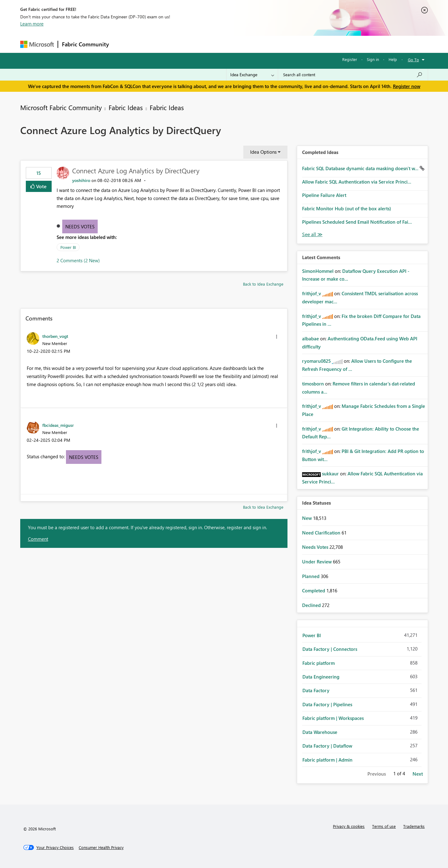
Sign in (373, 59)
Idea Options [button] (263, 152)
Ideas (176, 44)
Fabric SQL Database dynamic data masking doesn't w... (361, 168)
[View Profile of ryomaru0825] (316, 361)
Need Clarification (322, 533)
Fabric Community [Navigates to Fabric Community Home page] (85, 44)
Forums (123, 44)
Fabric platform (319, 663)
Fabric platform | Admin (327, 760)
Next (418, 774)
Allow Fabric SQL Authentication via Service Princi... (357, 182)
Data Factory (316, 690)
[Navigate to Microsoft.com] (37, 44)
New (308, 518)
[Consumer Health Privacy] (101, 847)
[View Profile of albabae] (310, 338)
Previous (377, 774)
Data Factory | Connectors (330, 649)
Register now (407, 86)
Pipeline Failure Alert (324, 195)
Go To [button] (413, 60)
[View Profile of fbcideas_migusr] (58, 425)
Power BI (68, 247)
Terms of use (384, 826)
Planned (311, 576)
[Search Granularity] (252, 75)
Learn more (32, 24)
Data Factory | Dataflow (327, 746)
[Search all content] (353, 75)
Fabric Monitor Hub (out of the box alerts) (347, 208)
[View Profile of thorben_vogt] (55, 336)
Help (393, 59)
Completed (314, 590)
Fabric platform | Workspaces (333, 718)
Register (350, 59)
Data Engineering (321, 677)
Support (282, 44)
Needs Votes (80, 226)
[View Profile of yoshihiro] (81, 180)
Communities (204, 44)
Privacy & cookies (349, 826)
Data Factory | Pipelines (327, 704)
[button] (277, 337)
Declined (312, 605)
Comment (38, 539)
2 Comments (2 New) (78, 260)
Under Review (317, 562)
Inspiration (150, 44)
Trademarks (414, 826)
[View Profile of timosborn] (313, 384)
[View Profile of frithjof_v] (312, 293)
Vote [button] (41, 186)
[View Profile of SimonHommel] (318, 271)
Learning (255, 44)
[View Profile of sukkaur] (330, 474)
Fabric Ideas (126, 107)
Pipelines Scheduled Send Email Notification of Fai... (357, 222)
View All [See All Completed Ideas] (312, 234)
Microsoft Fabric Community (61, 107)
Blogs (231, 44)
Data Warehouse (320, 732)
